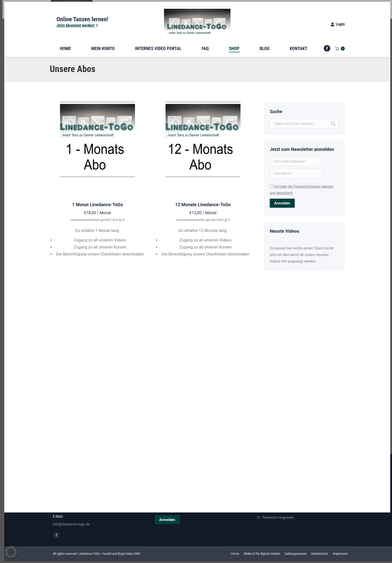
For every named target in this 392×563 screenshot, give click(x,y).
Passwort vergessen (278, 517)
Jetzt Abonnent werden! (77, 25)
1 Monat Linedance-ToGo (97, 205)
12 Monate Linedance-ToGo (203, 205)
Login (338, 24)
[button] (11, 552)
